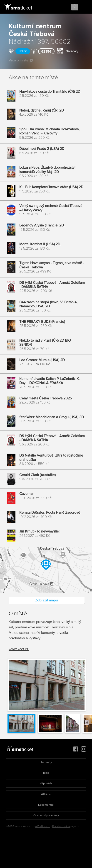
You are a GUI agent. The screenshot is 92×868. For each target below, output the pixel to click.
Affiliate (46, 794)
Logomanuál (46, 805)
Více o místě (21, 60)
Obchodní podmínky (46, 815)
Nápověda (46, 783)
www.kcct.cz (19, 649)
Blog (46, 773)
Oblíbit (23, 51)
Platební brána (61, 826)
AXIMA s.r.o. (43, 826)
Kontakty (46, 762)
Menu (85, 7)
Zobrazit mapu (47, 600)
